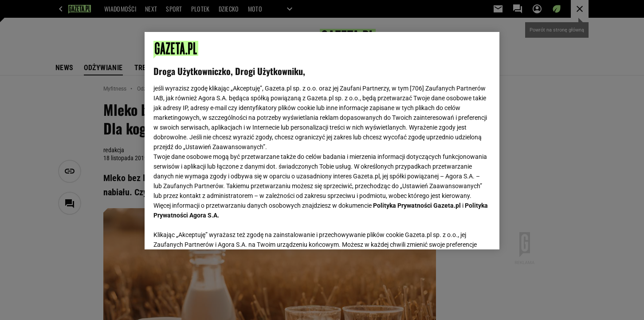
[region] (322, 141)
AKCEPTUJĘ (461, 232)
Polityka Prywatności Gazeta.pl (417, 205)
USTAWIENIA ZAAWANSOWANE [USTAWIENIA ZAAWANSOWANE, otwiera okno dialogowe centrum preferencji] (211, 232)
